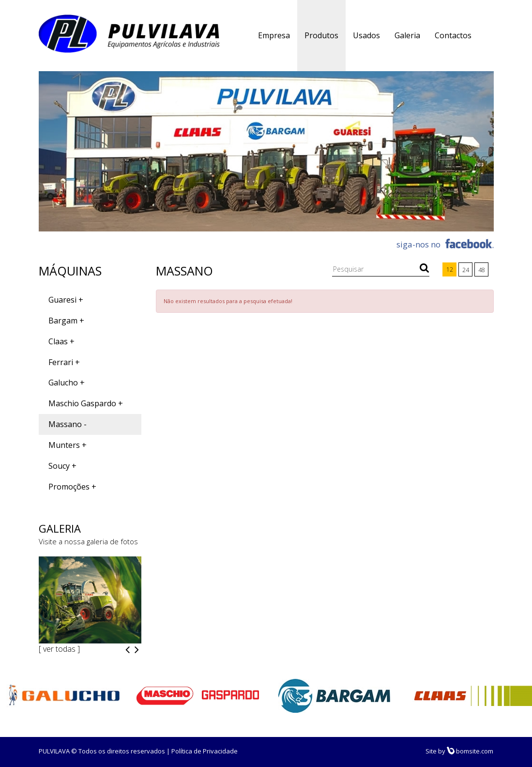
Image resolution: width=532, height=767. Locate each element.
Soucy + (62, 466)
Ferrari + (64, 362)
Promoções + (72, 487)
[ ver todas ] (59, 649)
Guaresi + (66, 300)
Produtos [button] (321, 35)
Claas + (61, 341)
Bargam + (66, 321)
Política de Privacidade (205, 751)
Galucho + (67, 383)
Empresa (274, 35)
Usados (366, 35)
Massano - (68, 424)
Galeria (407, 35)
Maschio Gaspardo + (86, 403)
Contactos (453, 35)
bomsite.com (470, 751)
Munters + (68, 445)
